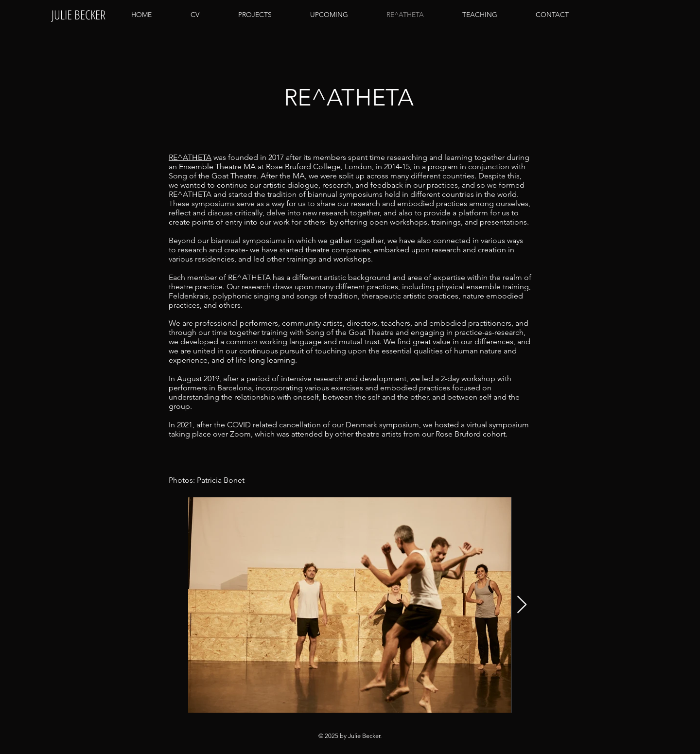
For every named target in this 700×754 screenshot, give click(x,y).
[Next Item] (522, 605)
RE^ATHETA (190, 157)
